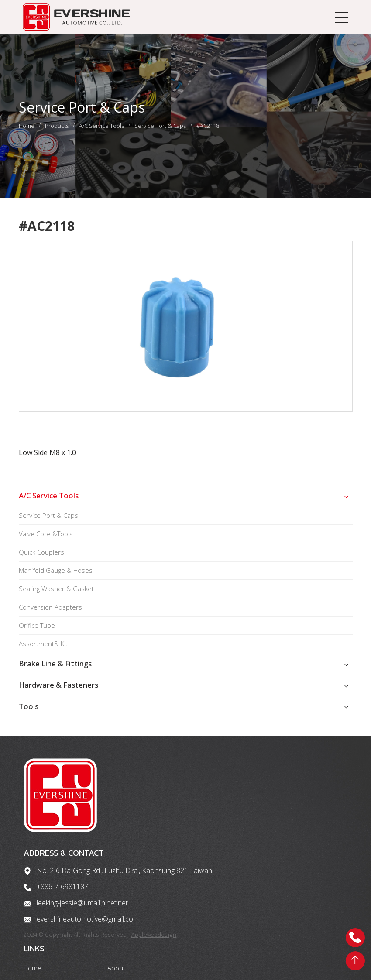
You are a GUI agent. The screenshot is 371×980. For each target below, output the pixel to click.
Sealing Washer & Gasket (56, 595)
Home (27, 129)
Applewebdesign (155, 953)
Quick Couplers (41, 559)
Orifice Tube (37, 632)
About (301, 878)
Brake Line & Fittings (55, 670)
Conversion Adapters (50, 613)
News (301, 935)
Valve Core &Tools (46, 540)
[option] (186, 333)
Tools (29, 713)
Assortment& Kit (43, 650)
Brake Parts (310, 894)
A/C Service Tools (101, 129)
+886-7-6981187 (63, 905)
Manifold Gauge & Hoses (56, 577)
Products (57, 129)
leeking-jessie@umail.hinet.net (83, 921)
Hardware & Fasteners (58, 691)
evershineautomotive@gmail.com (89, 937)
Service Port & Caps (160, 129)
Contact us (242, 935)
